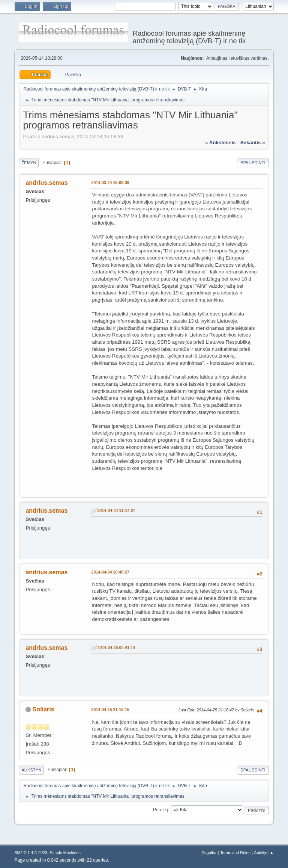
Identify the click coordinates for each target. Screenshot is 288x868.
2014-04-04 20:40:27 (110, 572)
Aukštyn (31, 770)
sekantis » (253, 143)
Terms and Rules (235, 853)
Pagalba (209, 853)
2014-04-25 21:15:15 (110, 709)
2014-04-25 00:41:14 (116, 648)
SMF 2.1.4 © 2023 (31, 853)
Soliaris (43, 709)
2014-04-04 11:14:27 (116, 510)
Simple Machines (65, 853)
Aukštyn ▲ (264, 853)
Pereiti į (160, 810)
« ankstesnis (220, 143)
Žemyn (29, 163)
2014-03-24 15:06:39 (110, 183)
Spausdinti (253, 163)
